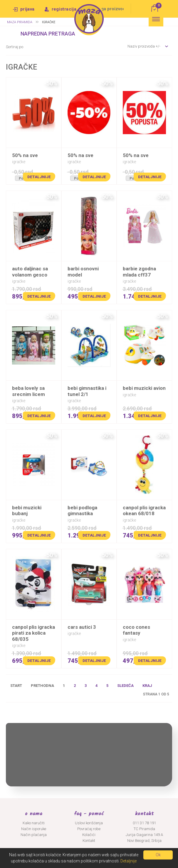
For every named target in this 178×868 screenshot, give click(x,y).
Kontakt (89, 841)
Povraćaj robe (89, 829)
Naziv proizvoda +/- (144, 46)
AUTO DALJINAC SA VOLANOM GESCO (30, 272)
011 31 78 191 (144, 823)
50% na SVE (25, 155)
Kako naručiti (34, 823)
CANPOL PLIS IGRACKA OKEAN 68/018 (144, 510)
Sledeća (125, 686)
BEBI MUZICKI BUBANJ (27, 510)
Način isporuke (34, 829)
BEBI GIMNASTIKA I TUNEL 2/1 (87, 391)
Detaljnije (39, 177)
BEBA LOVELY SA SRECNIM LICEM (28, 391)
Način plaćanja (34, 835)
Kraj (147, 686)
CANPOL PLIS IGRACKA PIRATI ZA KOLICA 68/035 (33, 633)
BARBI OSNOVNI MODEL (83, 272)
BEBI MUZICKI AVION (144, 388)
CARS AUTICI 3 (82, 627)
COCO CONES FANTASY (136, 630)
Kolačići (89, 835)
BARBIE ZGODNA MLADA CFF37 (139, 272)
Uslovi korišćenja (89, 823)
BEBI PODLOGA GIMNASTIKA (82, 510)
